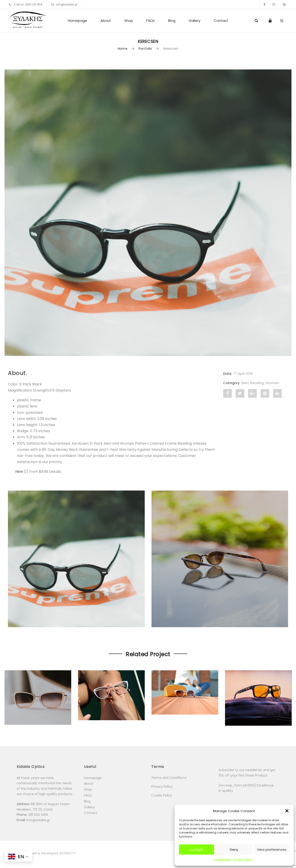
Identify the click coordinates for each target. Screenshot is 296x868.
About (106, 21)
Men (245, 383)
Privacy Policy (243, 859)
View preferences (272, 850)
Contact (221, 21)
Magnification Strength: (29, 390)
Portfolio (145, 49)
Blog (172, 21)
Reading (257, 383)
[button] (287, 811)
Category (231, 383)
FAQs (150, 21)
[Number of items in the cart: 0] (282, 21)
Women (272, 383)
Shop (129, 21)
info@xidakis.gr (67, 4)
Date (227, 374)
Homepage (77, 21)
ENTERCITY (68, 853)
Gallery (194, 21)
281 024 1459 (38, 815)
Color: (14, 384)
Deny (234, 850)
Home (123, 49)
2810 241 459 (34, 4)
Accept (197, 850)
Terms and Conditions (169, 778)
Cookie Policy (223, 859)
